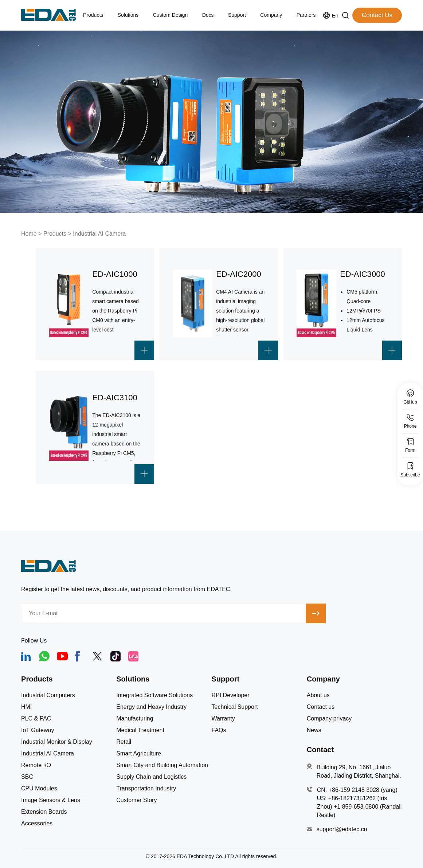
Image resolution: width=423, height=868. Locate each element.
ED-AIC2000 (239, 274)
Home (29, 234)
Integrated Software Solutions (154, 695)
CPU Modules (39, 789)
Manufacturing (135, 719)
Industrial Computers (48, 695)
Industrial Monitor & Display (57, 742)
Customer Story (136, 800)
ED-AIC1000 (115, 274)
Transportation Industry (146, 789)
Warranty (223, 719)
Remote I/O (36, 765)
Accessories (37, 824)
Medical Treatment (140, 730)
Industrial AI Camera (99, 234)
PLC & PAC (36, 719)
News (314, 730)
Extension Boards (44, 812)
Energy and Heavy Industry (151, 707)
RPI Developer (230, 695)
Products (55, 234)
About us (318, 695)
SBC (27, 777)
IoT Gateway (38, 730)
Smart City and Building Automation (162, 765)
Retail (124, 742)
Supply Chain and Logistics (151, 777)
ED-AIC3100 (115, 398)
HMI (26, 707)
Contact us (321, 707)
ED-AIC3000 (363, 274)
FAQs (219, 730)
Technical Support (234, 707)
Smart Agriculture (139, 754)
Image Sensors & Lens (51, 800)
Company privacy (329, 719)
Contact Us (377, 15)
